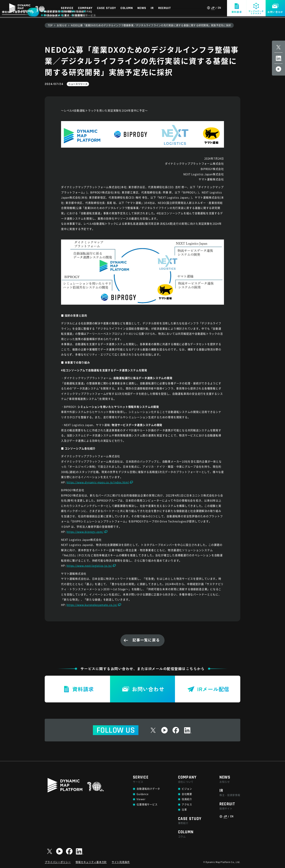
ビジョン (187, 789)
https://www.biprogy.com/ (85, 532)
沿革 (184, 810)
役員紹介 (187, 799)
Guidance (142, 794)
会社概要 (187, 794)
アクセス (187, 804)
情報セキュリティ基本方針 (91, 862)
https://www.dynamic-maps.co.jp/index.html (98, 482)
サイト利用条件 (121, 862)
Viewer (141, 799)
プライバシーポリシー (58, 862)
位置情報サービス (147, 804)
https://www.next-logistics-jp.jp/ (89, 565)
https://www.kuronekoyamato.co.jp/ (92, 605)
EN (220, 8)
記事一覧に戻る (146, 640)
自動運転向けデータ (148, 789)
